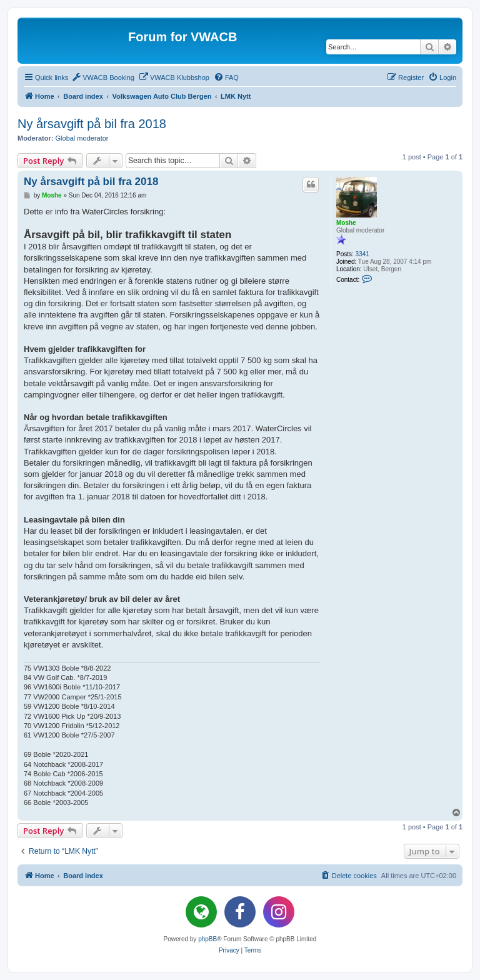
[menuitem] (103, 77)
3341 (362, 254)
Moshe (346, 223)
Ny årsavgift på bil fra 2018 (92, 124)
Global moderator (82, 138)
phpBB (207, 939)
